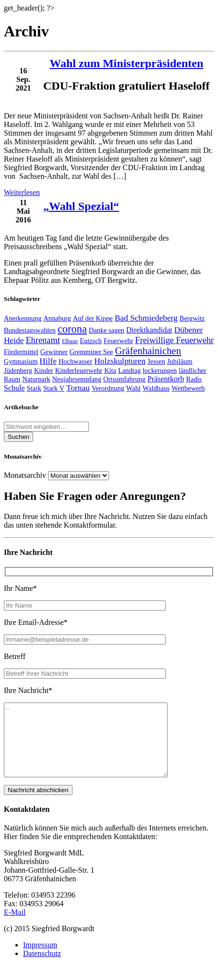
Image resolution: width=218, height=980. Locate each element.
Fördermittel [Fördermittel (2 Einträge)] (21, 352)
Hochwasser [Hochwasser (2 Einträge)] (75, 361)
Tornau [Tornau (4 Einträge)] (78, 388)
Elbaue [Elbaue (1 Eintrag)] (70, 341)
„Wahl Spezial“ (81, 206)
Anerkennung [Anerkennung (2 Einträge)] (23, 318)
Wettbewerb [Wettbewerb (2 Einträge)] (188, 388)
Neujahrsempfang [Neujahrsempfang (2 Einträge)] (77, 379)
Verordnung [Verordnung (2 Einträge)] (108, 388)
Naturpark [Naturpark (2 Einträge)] (36, 379)
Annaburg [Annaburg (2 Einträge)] (57, 318)
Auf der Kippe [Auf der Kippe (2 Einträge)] (93, 318)
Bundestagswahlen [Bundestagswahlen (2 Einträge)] (30, 330)
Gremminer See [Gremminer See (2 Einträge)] (91, 352)
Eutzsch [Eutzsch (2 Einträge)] (91, 341)
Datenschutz (42, 968)
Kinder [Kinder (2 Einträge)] (44, 370)
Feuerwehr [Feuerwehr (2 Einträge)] (119, 341)
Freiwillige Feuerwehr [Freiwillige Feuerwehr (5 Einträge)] (174, 340)
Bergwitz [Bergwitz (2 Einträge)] (192, 318)
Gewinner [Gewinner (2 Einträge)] (54, 352)
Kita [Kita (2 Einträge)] (110, 370)
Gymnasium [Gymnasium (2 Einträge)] (21, 361)
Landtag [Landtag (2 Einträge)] (129, 370)
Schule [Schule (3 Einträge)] (14, 388)
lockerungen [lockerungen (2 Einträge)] (160, 370)
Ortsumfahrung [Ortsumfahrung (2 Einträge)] (124, 379)
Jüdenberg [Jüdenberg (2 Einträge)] (18, 370)
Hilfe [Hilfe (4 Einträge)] (48, 361)
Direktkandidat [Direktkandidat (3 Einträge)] (149, 330)
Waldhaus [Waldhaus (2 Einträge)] (156, 388)
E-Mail (15, 927)
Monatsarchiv (25, 475)
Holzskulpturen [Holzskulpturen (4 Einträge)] (120, 361)
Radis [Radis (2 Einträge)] (194, 379)
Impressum (40, 959)
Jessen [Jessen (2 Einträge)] (156, 361)
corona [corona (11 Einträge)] (72, 329)
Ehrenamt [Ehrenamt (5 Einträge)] (43, 340)
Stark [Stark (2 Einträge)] (34, 388)
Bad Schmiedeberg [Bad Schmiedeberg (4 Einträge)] (146, 318)
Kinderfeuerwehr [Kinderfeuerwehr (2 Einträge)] (79, 370)
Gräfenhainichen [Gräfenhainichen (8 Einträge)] (148, 351)
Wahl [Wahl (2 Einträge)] (133, 388)
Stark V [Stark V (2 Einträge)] (54, 388)
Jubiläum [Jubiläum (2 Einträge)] (180, 361)
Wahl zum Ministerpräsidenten (126, 63)
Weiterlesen (22, 192)
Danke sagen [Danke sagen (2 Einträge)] (107, 330)
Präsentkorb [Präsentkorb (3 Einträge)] (166, 379)
